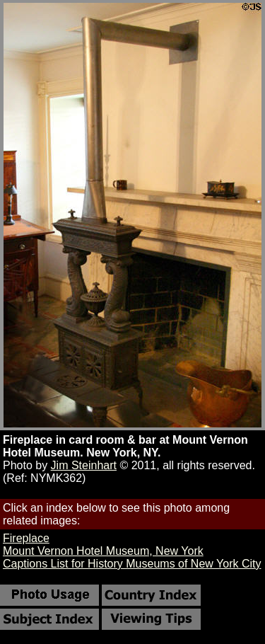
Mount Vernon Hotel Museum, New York (103, 551)
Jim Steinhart (84, 465)
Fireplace (26, 538)
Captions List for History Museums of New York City (132, 564)
